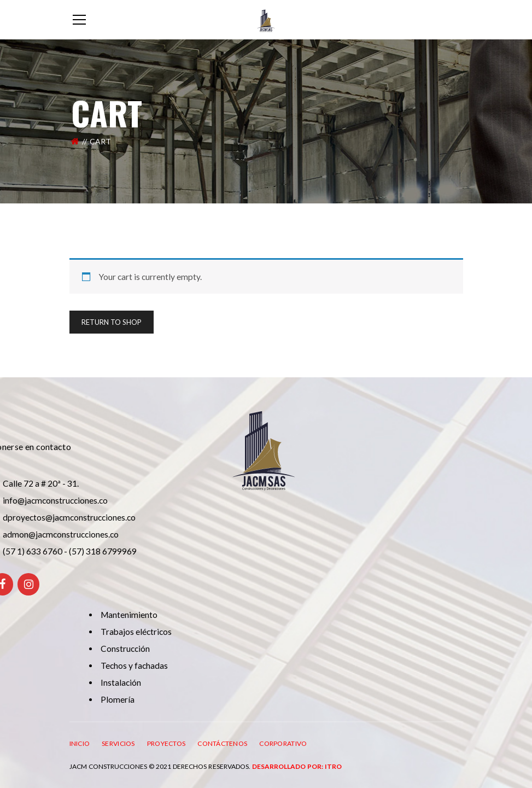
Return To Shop (112, 322)
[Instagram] (28, 584)
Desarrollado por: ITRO (297, 766)
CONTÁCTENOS (222, 743)
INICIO (80, 743)
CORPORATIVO (283, 743)
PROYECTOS (166, 743)
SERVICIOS (118, 743)
